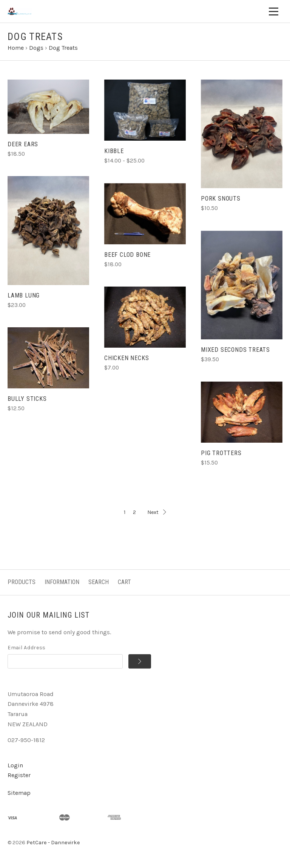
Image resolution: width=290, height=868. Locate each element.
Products (22, 582)
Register (19, 775)
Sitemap (19, 793)
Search (99, 582)
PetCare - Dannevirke (53, 843)
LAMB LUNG (24, 295)
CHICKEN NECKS (126, 358)
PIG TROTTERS (221, 453)
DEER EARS (23, 144)
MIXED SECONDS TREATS (235, 350)
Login (15, 765)
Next (157, 512)
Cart (124, 582)
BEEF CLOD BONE (127, 255)
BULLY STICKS (27, 399)
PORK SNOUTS (221, 199)
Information (62, 582)
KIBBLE (114, 151)
